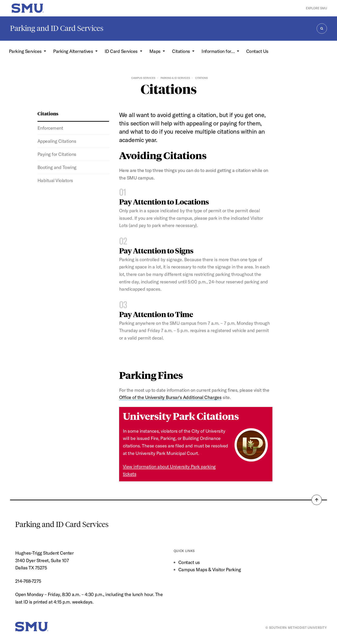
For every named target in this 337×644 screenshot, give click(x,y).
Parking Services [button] (26, 51)
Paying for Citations (57, 154)
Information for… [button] (219, 51)
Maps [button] (156, 51)
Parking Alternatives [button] (74, 51)
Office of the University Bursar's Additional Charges (170, 397)
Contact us (189, 562)
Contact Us (257, 51)
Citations (48, 113)
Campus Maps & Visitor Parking (210, 569)
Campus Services (143, 78)
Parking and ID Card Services (57, 28)
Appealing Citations (57, 141)
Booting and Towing (57, 167)
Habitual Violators (55, 180)
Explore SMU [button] (316, 8)
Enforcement (50, 128)
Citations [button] (181, 51)
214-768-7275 (28, 581)
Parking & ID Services (175, 78)
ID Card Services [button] (122, 51)
